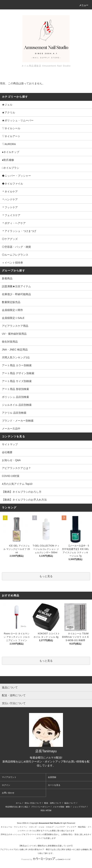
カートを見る (54, 785)
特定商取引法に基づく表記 (17, 807)
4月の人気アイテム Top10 (17, 484)
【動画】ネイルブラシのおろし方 (22, 492)
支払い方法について (33, 803)
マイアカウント (9, 777)
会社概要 (7, 452)
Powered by (46, 859)
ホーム (19, 803)
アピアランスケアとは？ (16, 468)
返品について (70, 803)
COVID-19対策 (11, 476)
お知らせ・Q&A (11, 460)
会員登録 (52, 777)
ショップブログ (79, 807)
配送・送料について (53, 803)
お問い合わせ (8, 793)
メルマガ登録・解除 (61, 807)
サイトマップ (10, 444)
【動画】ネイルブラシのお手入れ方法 (24, 500)
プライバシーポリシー (41, 807)
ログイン (6, 785)
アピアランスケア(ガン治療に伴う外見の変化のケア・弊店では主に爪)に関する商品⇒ (37, 849)
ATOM (49, 811)
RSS (43, 811)
